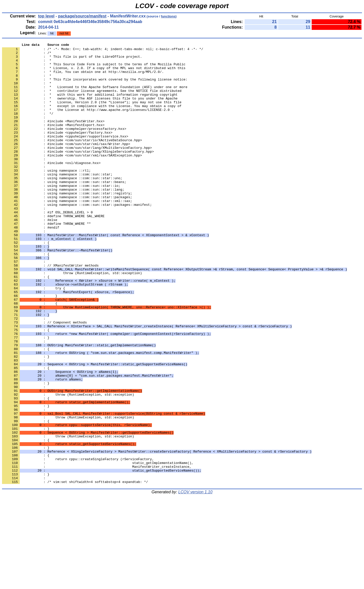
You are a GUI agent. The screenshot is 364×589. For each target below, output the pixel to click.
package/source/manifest (82, 16)
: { (26, 283)
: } (26, 397)
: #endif (31, 265)
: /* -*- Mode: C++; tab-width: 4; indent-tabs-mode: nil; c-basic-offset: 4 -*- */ (103, 50)
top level (46, 16)
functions (168, 16)
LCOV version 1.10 (195, 580)
